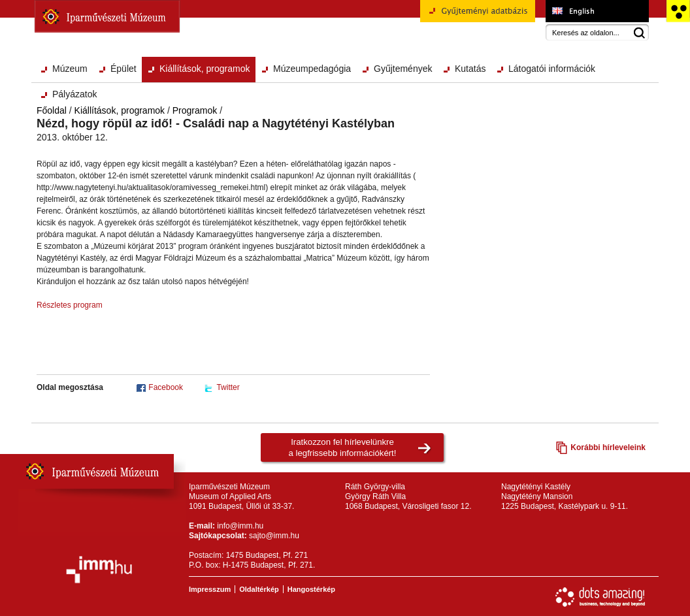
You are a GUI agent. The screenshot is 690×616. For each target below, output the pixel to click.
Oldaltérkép (259, 589)
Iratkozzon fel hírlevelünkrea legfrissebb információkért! (343, 447)
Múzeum (70, 69)
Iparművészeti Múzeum (107, 16)
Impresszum (210, 589)
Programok (195, 110)
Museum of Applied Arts (597, 11)
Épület (123, 69)
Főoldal (52, 110)
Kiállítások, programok (205, 69)
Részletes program (70, 305)
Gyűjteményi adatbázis (478, 16)
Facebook (166, 387)
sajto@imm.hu (274, 536)
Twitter (228, 387)
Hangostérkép (311, 589)
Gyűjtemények (403, 69)
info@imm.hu (240, 526)
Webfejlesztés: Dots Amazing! (600, 597)
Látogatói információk (552, 69)
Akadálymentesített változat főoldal (678, 11)
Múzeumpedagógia (312, 69)
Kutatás (470, 69)
